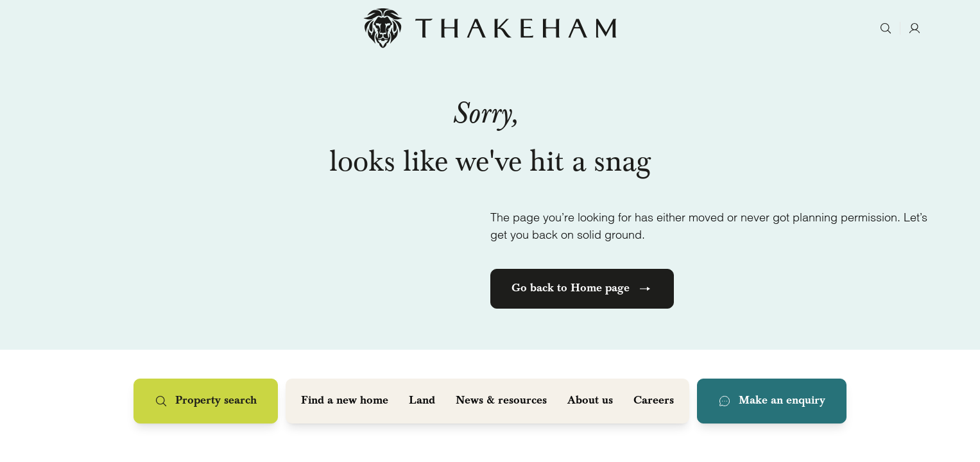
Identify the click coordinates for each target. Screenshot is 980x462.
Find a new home (345, 401)
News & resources (501, 401)
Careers (654, 401)
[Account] (914, 28)
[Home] (490, 28)
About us (590, 401)
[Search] (886, 28)
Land (422, 401)
